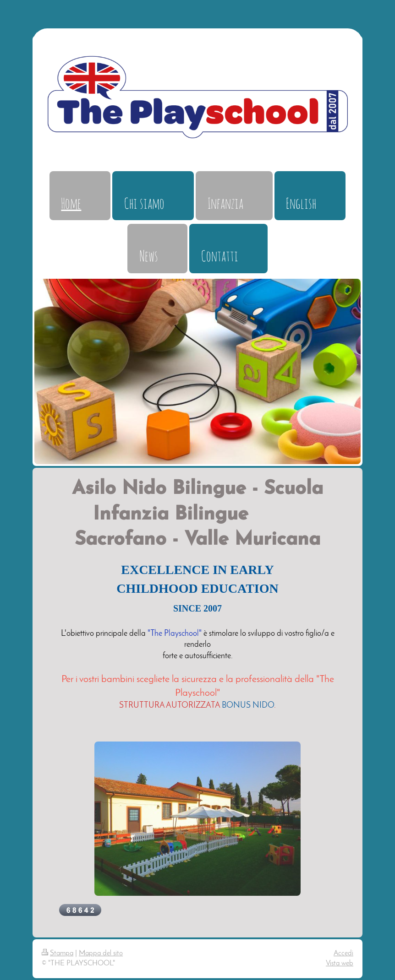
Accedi (343, 953)
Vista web (340, 964)
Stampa (58, 953)
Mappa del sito (101, 953)
